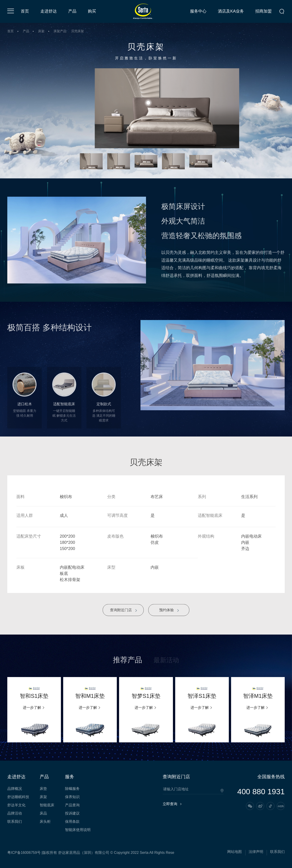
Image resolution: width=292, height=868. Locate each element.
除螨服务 (72, 789)
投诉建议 (72, 813)
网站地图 (235, 852)
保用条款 (72, 822)
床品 (43, 813)
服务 (70, 777)
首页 (25, 11)
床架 (41, 31)
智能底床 (47, 805)
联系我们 (15, 822)
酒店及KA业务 (231, 11)
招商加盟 (263, 11)
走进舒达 (49, 11)
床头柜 (45, 822)
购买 (92, 11)
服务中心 (198, 11)
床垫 (43, 789)
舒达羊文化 (16, 805)
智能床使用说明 (78, 830)
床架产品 (60, 31)
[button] (67, 161)
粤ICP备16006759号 (24, 853)
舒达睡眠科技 (18, 797)
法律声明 (256, 852)
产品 (72, 11)
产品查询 (72, 805)
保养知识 (72, 797)
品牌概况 (15, 789)
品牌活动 (15, 813)
